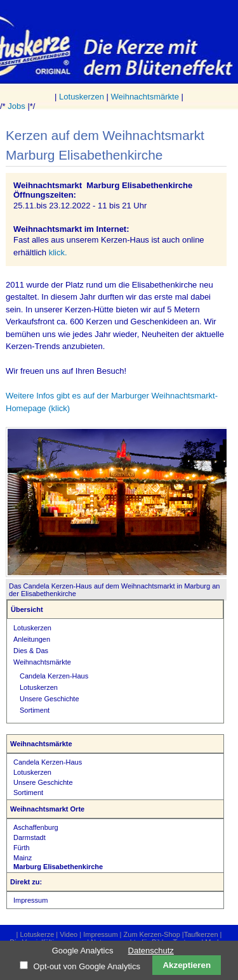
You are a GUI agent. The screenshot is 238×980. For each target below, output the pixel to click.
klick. (58, 252)
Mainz (23, 858)
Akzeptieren (187, 965)
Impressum (30, 900)
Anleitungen (32, 639)
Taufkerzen (201, 934)
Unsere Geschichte (50, 699)
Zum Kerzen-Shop (152, 934)
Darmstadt (30, 837)
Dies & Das (31, 651)
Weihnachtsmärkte (145, 97)
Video (69, 934)
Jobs (16, 106)
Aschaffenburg (36, 827)
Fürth (22, 848)
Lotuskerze (37, 934)
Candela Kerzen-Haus (54, 676)
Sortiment (35, 710)
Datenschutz (151, 951)
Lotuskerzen (82, 97)
